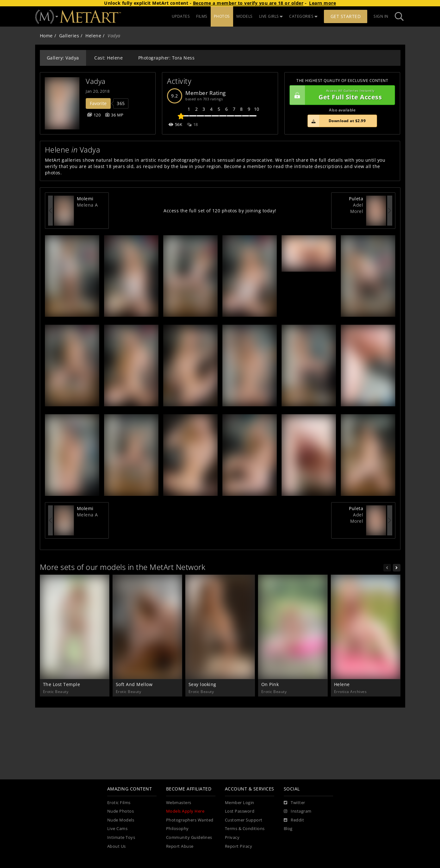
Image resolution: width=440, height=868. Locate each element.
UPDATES (181, 16)
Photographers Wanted (190, 820)
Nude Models (121, 820)
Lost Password (240, 811)
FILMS (202, 16)
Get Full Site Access (341, 95)
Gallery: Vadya (63, 58)
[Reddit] (294, 820)
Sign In (381, 16)
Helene (93, 36)
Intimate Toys (121, 837)
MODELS (245, 16)
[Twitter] (294, 803)
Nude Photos (121, 811)
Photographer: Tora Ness (167, 58)
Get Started (346, 16)
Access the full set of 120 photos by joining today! (220, 211)
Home (46, 36)
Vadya (96, 81)
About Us (117, 846)
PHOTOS (222, 16)
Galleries (69, 36)
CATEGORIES (303, 16)
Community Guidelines (189, 837)
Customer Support (244, 820)
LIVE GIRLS (271, 16)
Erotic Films (119, 803)
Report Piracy (239, 846)
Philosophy (177, 829)
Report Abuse (180, 846)
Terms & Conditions (245, 829)
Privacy (232, 837)
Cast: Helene (108, 58)
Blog (288, 829)
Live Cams (118, 829)
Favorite (98, 103)
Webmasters (179, 803)
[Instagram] (298, 811)
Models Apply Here (185, 811)
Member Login (240, 803)
